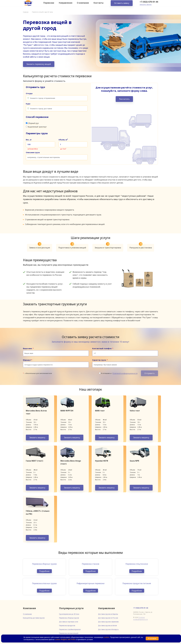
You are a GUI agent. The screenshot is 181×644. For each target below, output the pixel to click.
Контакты (99, 4)
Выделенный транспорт (37, 127)
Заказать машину (37, 438)
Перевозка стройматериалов (70, 629)
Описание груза (33, 152)
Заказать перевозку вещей (39, 64)
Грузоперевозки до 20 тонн (69, 614)
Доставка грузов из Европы (108, 614)
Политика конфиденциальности (140, 618)
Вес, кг (29, 140)
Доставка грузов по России (108, 618)
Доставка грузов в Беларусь (108, 629)
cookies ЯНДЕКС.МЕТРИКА (65, 640)
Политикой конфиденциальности (125, 373)
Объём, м (63, 140)
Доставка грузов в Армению (108, 622)
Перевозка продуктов (67, 625)
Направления (66, 4)
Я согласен (152, 638)
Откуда (29, 93)
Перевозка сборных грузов (69, 618)
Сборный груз (33, 123)
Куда (28, 104)
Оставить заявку (122, 5)
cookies (106, 637)
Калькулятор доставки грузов (34, 618)
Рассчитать (124, 99)
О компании (83, 4)
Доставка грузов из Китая (107, 625)
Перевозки (49, 4)
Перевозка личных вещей (69, 633)
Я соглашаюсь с (119, 373)
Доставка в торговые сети (69, 622)
